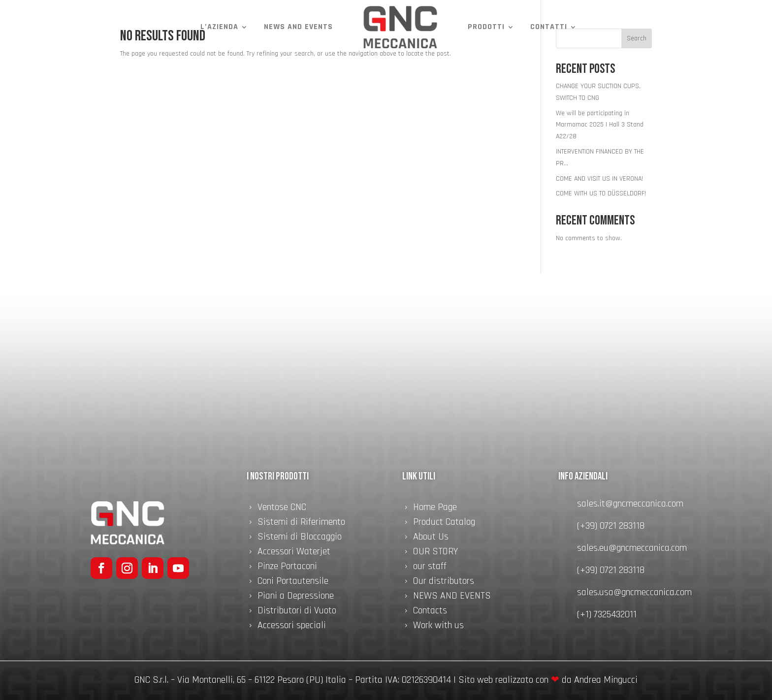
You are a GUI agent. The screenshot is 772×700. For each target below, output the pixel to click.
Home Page (435, 509)
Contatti (549, 27)
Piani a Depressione (296, 597)
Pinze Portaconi (287, 568)
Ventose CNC (282, 509)
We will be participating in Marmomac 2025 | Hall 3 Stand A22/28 (600, 125)
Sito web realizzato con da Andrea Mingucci (548, 680)
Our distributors (444, 582)
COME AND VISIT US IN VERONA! (599, 179)
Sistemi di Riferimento (301, 523)
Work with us (438, 627)
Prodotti (486, 27)
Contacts (430, 612)
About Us (431, 538)
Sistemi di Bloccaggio (300, 538)
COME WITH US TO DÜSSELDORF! (601, 193)
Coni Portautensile (293, 582)
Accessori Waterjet (294, 553)
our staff (430, 568)
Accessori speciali (292, 627)
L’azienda (219, 27)
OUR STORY (435, 553)
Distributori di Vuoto (297, 612)
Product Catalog (444, 523)
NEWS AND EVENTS (298, 27)
